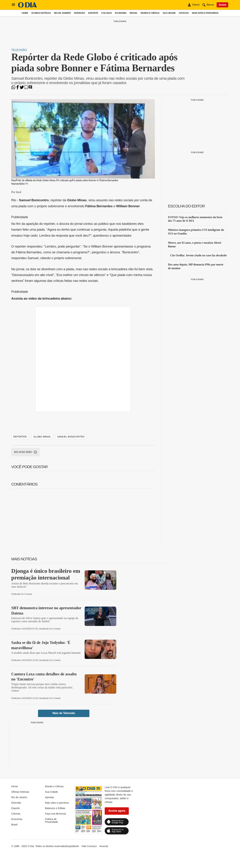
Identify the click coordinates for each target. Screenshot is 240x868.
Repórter (20, 437)
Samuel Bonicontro (71, 437)
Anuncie (104, 846)
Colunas (107, 13)
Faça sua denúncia (55, 814)
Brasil (134, 13)
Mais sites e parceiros (205, 13)
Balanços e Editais (55, 808)
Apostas (184, 13)
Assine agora (117, 811)
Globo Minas (42, 437)
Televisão (19, 50)
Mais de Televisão (64, 713)
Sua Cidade (169, 13)
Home (25, 13)
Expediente (73, 846)
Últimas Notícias (41, 13)
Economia (121, 13)
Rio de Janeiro (62, 13)
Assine (222, 5)
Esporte (93, 13)
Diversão (80, 13)
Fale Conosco (89, 846)
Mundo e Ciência (150, 13)
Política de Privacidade (51, 821)
